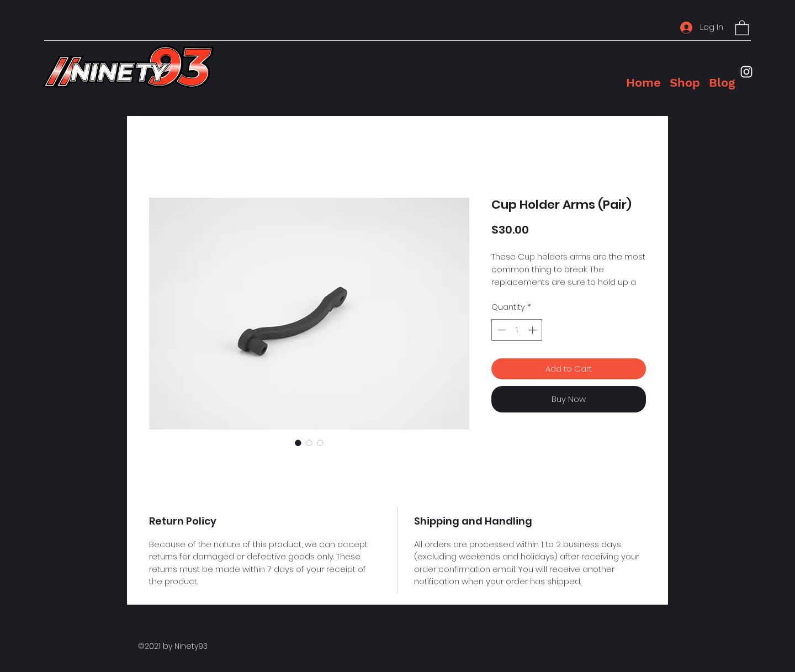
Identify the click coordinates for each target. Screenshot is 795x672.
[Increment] (534, 330)
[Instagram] (746, 72)
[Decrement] (500, 330)
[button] (742, 27)
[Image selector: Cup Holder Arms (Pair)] (298, 443)
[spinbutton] (517, 330)
